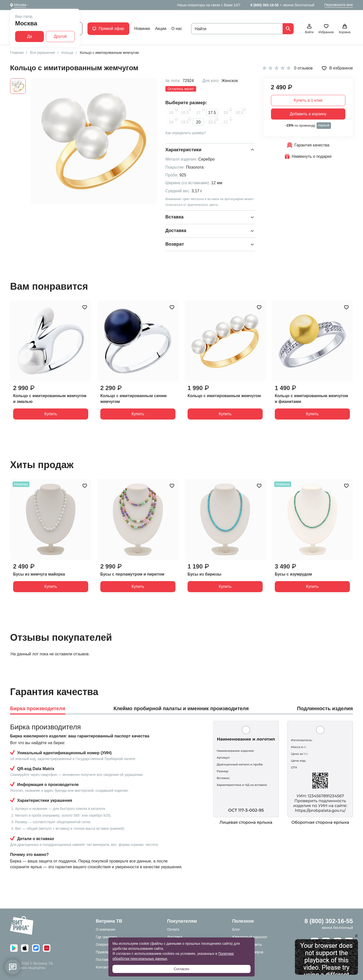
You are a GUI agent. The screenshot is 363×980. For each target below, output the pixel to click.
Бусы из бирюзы (204, 574)
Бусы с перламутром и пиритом (132, 574)
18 (226, 113)
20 (198, 122)
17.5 (212, 113)
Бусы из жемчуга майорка (39, 574)
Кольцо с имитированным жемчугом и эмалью (50, 399)
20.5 (212, 122)
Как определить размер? (186, 133)
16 (171, 113)
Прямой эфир (108, 29)
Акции (161, 29)
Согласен (181, 969)
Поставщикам (107, 960)
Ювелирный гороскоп (250, 937)
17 (198, 113)
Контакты (103, 967)
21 (226, 122)
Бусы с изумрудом (293, 574)
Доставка (175, 937)
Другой (60, 36)
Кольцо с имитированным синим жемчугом (133, 399)
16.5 (185, 113)
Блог (236, 929)
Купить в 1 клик (308, 100)
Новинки (142, 29)
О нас (177, 29)
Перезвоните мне (339, 5)
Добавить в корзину (308, 114)
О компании (105, 929)
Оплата (173, 929)
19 (171, 122)
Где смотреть (107, 937)
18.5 (239, 113)
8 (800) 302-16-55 (265, 5)
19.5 (185, 122)
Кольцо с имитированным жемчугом (224, 396)
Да (29, 36)
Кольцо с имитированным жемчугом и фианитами (311, 399)
